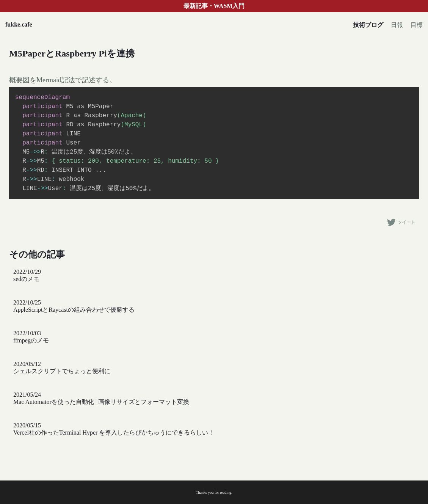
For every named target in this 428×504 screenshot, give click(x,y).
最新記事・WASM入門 (214, 6)
